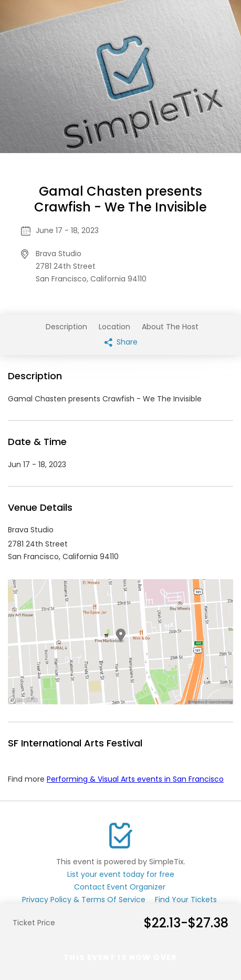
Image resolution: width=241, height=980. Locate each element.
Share (121, 342)
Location (114, 327)
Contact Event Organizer (120, 887)
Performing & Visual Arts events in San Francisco (135, 779)
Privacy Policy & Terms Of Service (84, 900)
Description (66, 327)
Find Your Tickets (186, 900)
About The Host (170, 327)
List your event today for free (121, 874)
